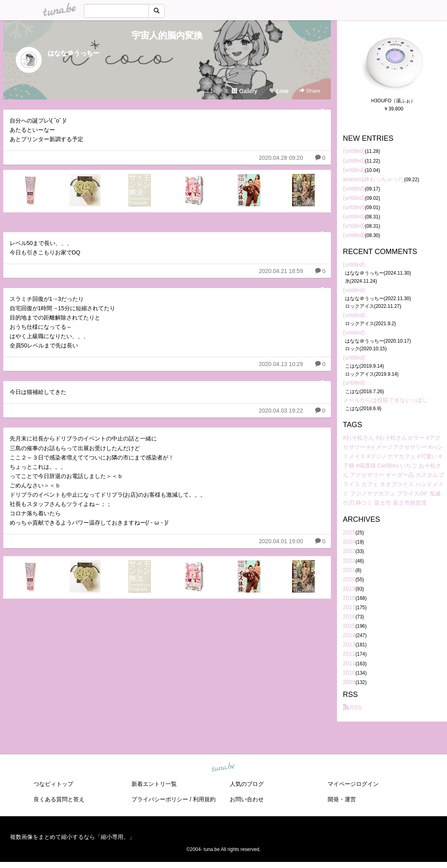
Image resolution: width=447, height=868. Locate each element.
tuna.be (223, 767)
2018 (349, 598)
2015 (349, 626)
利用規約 (204, 799)
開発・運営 (342, 799)
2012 (349, 654)
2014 (349, 635)
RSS (353, 707)
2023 (349, 551)
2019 (349, 589)
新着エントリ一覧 (154, 784)
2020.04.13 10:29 (281, 364)
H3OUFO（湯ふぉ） (393, 101)
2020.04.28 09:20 (281, 158)
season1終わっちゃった (374, 179)
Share (310, 91)
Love (279, 91)
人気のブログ (247, 784)
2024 (349, 542)
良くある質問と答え (59, 799)
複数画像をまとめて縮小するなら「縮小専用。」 (72, 837)
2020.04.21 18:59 (281, 271)
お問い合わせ (247, 799)
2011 (349, 663)
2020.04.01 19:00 (281, 541)
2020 (349, 579)
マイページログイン (353, 784)
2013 (349, 644)
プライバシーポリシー (160, 799)
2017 (349, 607)
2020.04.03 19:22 (281, 411)
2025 (349, 532)
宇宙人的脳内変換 (167, 35)
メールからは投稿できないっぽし (386, 400)
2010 (349, 673)
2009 (349, 682)
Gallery (244, 91)
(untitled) (354, 151)
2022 (349, 561)
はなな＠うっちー (74, 53)
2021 (349, 570)
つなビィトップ (53, 784)
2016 (349, 616)
